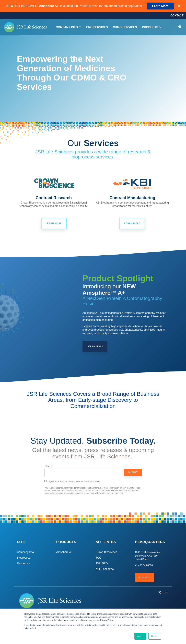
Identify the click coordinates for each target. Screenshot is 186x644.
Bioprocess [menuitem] (24, 558)
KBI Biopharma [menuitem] (105, 570)
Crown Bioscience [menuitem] (106, 553)
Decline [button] (155, 636)
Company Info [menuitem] (25, 553)
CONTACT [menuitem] (177, 16)
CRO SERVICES (97, 28)
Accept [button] (140, 636)
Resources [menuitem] (23, 564)
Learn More (160, 6)
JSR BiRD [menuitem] (102, 564)
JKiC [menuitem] (98, 558)
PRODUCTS (150, 28)
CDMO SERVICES (125, 28)
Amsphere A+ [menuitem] (65, 553)
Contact (144, 578)
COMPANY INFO (67, 28)
